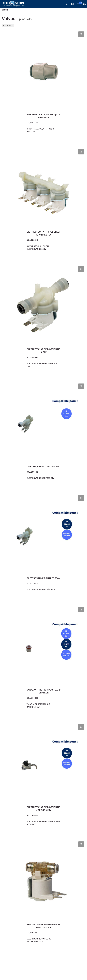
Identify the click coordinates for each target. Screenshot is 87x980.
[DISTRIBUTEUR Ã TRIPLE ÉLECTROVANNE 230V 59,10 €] (43, 202)
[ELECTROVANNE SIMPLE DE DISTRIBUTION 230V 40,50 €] (43, 895)
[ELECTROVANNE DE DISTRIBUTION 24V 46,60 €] (43, 319)
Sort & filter (8, 26)
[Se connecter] (74, 4)
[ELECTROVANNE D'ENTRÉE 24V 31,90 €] (43, 434)
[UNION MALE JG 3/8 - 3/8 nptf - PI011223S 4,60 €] (43, 85)
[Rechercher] (68, 4)
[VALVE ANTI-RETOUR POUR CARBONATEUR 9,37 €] (43, 660)
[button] (79, 4)
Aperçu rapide (81, 34)
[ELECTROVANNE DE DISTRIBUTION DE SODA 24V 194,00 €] (43, 777)
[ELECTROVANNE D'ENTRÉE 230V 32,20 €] (43, 545)
